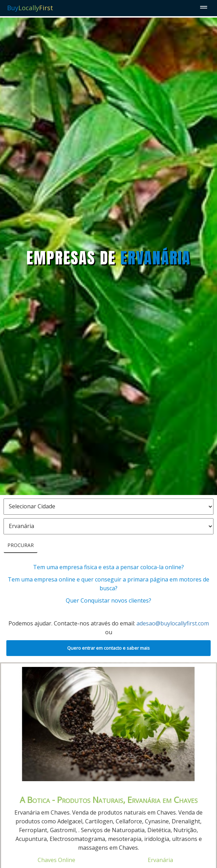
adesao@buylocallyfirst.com (173, 623)
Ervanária (160, 860)
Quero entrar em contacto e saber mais (108, 648)
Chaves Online (56, 860)
